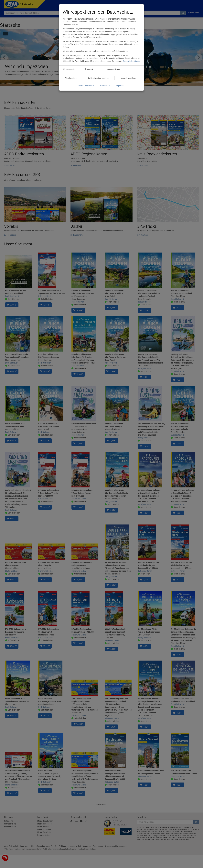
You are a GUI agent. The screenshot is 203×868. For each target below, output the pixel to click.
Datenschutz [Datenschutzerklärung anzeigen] (105, 85)
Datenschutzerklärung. (132, 61)
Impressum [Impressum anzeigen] (121, 85)
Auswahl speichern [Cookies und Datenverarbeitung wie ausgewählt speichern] (129, 78)
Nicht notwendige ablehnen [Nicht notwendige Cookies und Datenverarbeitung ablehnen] (98, 78)
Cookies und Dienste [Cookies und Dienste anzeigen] (86, 85)
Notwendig (70, 69)
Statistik (90, 69)
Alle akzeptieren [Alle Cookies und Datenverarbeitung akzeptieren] (71, 78)
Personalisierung (114, 69)
